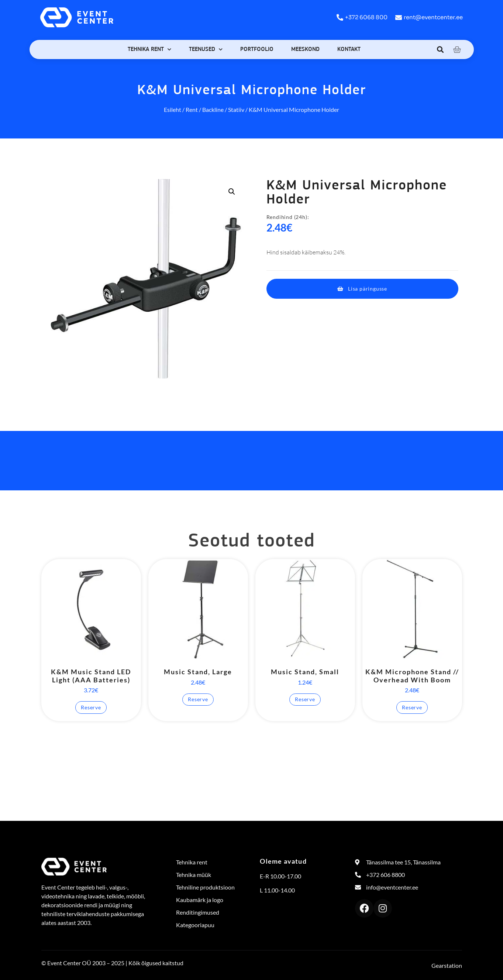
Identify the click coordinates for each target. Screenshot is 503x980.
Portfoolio (257, 49)
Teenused (206, 49)
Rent (192, 109)
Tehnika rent (149, 49)
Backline (213, 109)
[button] (440, 49)
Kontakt (349, 49)
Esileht (173, 109)
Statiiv (236, 109)
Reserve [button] (91, 707)
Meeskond (305, 49)
